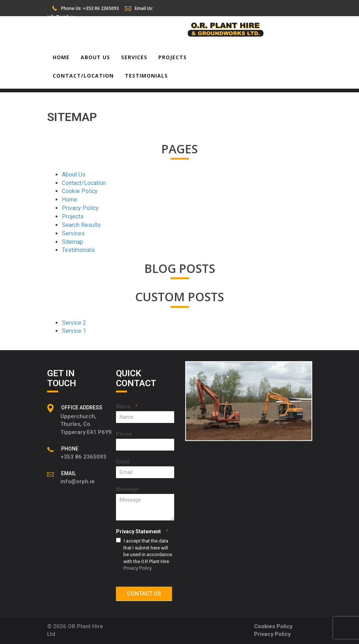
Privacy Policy (80, 208)
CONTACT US (144, 594)
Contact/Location (83, 76)
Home (61, 57)
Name (127, 406)
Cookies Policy (273, 626)
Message (127, 489)
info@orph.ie (61, 17)
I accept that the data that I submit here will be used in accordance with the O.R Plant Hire (144, 554)
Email (123, 462)
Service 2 (74, 323)
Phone (124, 434)
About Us (95, 57)
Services (134, 57)
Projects (173, 57)
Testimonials (146, 76)
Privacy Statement (142, 531)
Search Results (81, 225)
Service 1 (74, 331)
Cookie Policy (80, 191)
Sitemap (73, 242)
